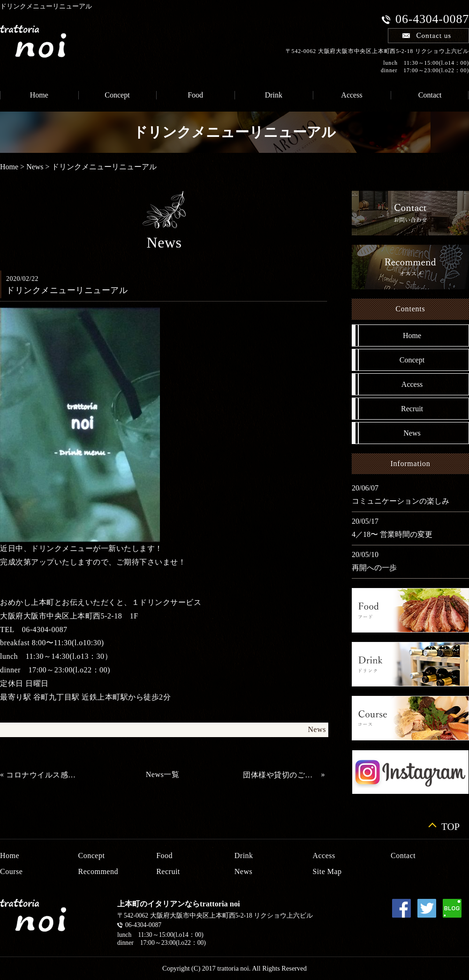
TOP (450, 825)
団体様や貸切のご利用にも (281, 775)
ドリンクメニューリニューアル (104, 167)
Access (352, 95)
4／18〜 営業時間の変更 (392, 534)
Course (11, 871)
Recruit (412, 409)
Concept (117, 95)
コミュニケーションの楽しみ (401, 501)
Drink (274, 95)
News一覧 (163, 774)
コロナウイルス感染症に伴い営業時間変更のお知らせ (44, 775)
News (35, 167)
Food (195, 95)
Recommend (98, 871)
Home (9, 167)
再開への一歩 (374, 568)
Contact (403, 856)
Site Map (327, 871)
